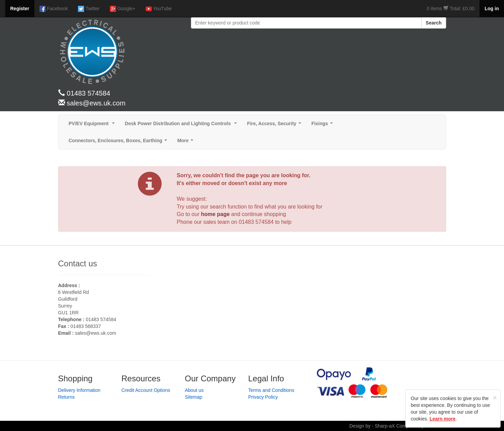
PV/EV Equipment (93, 125)
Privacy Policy (263, 397)
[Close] (495, 397)
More (187, 142)
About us (194, 390)
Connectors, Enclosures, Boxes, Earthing (119, 142)
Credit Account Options (146, 390)
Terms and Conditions (271, 390)
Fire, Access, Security (275, 125)
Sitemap (193, 397)
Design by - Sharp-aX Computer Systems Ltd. (397, 426)
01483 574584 (256, 222)
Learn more (442, 419)
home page (215, 214)
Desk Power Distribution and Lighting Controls (182, 125)
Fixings (323, 125)
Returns (67, 397)
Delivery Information (79, 390)
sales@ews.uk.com (95, 333)
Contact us (78, 263)
